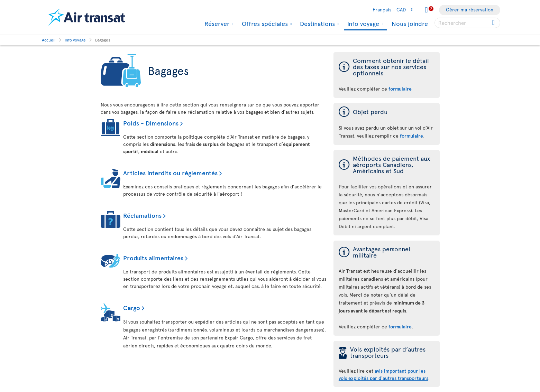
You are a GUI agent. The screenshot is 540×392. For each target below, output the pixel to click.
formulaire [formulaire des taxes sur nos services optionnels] (400, 89)
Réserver (216, 24)
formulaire (400, 326)
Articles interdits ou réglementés (170, 173)
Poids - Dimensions (151, 123)
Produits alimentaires (153, 258)
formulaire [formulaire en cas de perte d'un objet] (411, 136)
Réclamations (142, 215)
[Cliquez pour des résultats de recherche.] (494, 23)
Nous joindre (410, 23)
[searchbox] (467, 23)
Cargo (132, 307)
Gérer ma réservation (470, 10)
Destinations (317, 24)
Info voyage (362, 24)
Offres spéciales (264, 24)
